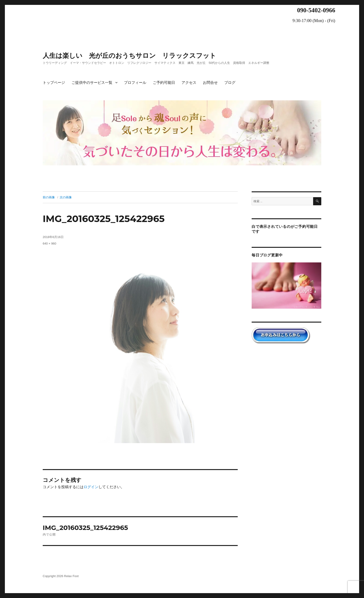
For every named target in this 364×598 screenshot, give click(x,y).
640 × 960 (49, 243)
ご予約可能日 (164, 83)
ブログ (230, 83)
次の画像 (66, 197)
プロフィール (135, 83)
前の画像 (49, 197)
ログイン (91, 487)
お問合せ (210, 83)
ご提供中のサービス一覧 (92, 83)
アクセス (189, 83)
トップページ (54, 83)
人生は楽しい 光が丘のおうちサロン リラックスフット (129, 56)
